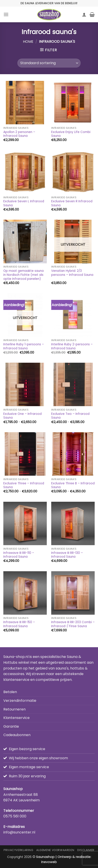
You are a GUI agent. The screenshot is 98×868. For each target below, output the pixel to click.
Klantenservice (16, 718)
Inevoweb (49, 862)
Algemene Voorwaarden (55, 850)
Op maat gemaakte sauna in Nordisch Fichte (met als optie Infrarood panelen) (23, 275)
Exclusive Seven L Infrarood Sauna (24, 203)
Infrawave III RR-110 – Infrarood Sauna (19, 555)
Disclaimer (86, 850)
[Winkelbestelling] (49, 63)
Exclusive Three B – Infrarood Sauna (73, 485)
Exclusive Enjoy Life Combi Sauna (71, 134)
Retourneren (14, 709)
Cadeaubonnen (17, 735)
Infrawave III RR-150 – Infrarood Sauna (19, 624)
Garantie (11, 726)
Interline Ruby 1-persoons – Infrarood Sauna (24, 346)
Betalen (10, 692)
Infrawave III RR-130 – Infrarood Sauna (67, 555)
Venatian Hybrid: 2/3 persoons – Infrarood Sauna (72, 273)
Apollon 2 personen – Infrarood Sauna (19, 134)
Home (28, 42)
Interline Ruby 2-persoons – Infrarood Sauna (72, 346)
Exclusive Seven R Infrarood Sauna (72, 203)
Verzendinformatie (20, 701)
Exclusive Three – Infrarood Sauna (24, 485)
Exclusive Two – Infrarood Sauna (70, 416)
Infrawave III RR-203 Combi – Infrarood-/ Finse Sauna (73, 624)
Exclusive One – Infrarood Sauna (22, 416)
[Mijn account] (84, 14)
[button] (6, 14)
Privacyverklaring (18, 850)
